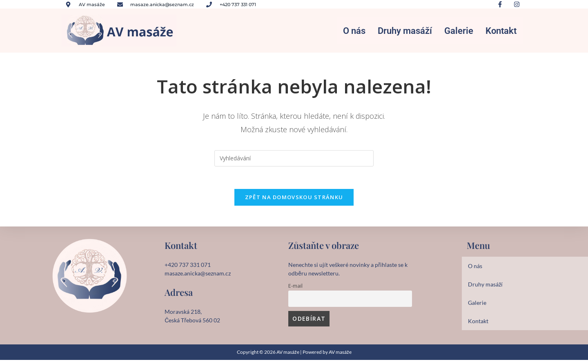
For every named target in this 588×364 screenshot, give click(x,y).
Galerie (459, 31)
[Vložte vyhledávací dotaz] (294, 160)
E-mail (295, 290)
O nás (354, 31)
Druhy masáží (405, 31)
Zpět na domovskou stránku (294, 201)
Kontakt (501, 31)
